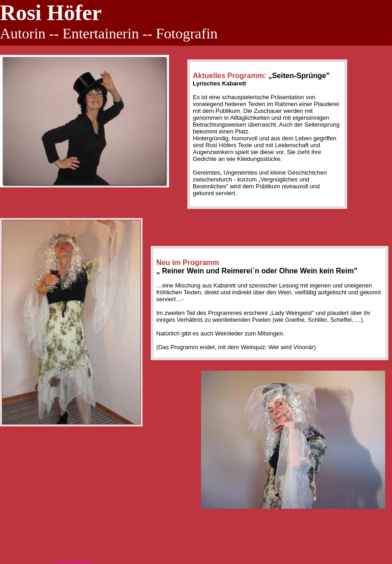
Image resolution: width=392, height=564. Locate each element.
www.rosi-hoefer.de (73, 561)
